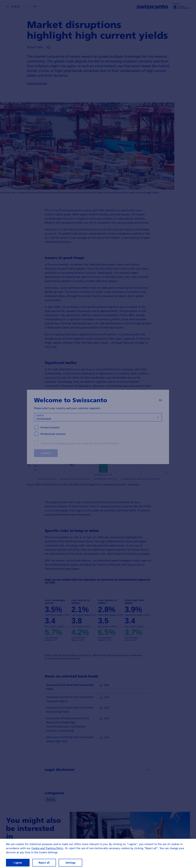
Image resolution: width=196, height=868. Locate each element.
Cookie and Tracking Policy (47, 850)
